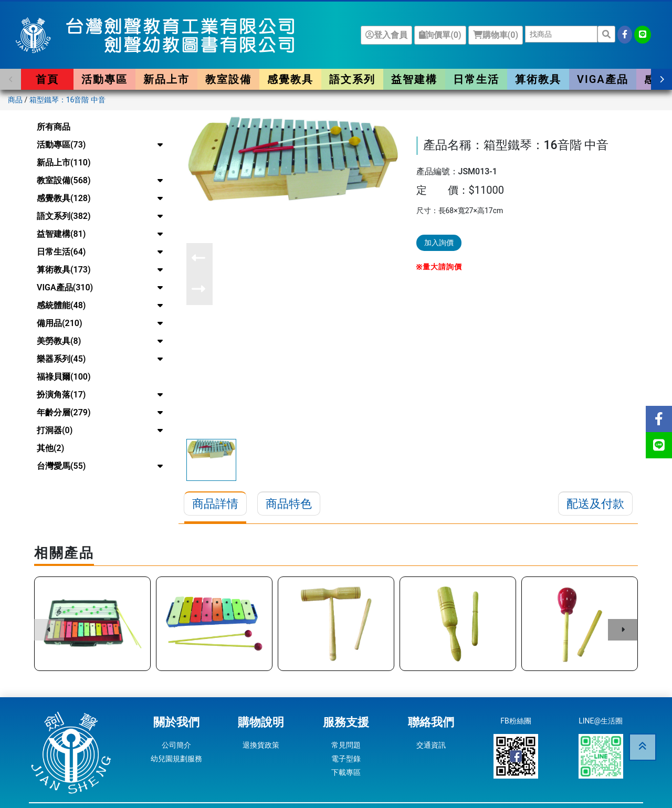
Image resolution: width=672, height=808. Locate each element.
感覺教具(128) (64, 198)
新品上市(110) (64, 162)
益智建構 (414, 79)
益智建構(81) (61, 234)
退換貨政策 (261, 745)
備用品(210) (60, 323)
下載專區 (346, 772)
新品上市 (166, 79)
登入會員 (386, 35)
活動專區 (104, 79)
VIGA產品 (603, 79)
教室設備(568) (64, 180)
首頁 (47, 79)
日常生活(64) (61, 252)
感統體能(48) (61, 305)
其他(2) (50, 448)
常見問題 (346, 745)
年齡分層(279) (64, 412)
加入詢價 (439, 243)
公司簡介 (176, 745)
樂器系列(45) (61, 359)
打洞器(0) (55, 430)
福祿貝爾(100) (64, 377)
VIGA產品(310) (65, 287)
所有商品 (54, 127)
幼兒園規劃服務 (176, 759)
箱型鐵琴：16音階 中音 (67, 100)
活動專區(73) (61, 145)
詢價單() (440, 35)
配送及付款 (595, 504)
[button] (10, 79)
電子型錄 (346, 759)
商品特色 (289, 504)
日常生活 (476, 79)
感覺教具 (290, 79)
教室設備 (228, 79)
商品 (15, 100)
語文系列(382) (64, 216)
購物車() (496, 35)
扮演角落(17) (61, 395)
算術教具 (538, 79)
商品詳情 (215, 504)
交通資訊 (431, 745)
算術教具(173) (64, 270)
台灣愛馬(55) (61, 466)
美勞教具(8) (59, 341)
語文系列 (352, 79)
